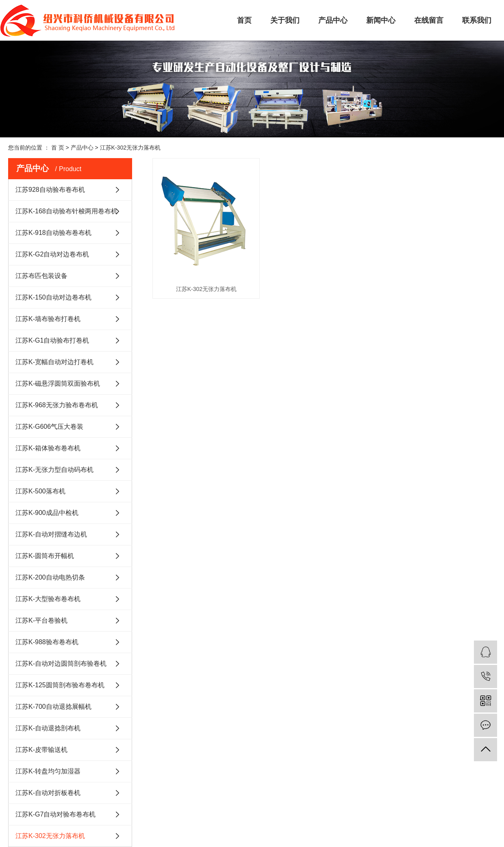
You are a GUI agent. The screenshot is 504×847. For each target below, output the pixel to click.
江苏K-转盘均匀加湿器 (48, 771)
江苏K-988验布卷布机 (47, 642)
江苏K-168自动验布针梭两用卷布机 (66, 211)
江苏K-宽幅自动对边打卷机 (54, 362)
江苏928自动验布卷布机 (50, 190)
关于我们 (285, 20)
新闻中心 (381, 20)
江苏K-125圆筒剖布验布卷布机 (60, 685)
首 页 (58, 148)
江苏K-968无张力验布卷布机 (57, 405)
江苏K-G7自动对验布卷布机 (55, 814)
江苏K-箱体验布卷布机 (48, 448)
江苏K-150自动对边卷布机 (53, 297)
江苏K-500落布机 (40, 491)
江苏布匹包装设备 (41, 276)
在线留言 (429, 20)
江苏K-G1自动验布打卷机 (52, 340)
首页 (244, 20)
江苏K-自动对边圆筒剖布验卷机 (61, 663)
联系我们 (477, 20)
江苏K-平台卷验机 (41, 620)
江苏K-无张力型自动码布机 (54, 470)
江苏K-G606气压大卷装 (49, 427)
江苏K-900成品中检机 (47, 513)
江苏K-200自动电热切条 (50, 577)
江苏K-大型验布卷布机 (48, 599)
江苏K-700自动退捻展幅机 (53, 707)
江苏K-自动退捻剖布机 (48, 728)
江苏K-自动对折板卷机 (48, 793)
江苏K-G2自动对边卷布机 (52, 254)
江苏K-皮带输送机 (41, 750)
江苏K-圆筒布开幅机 (45, 556)
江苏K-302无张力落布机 (130, 148)
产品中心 (333, 20)
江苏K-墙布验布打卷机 (48, 319)
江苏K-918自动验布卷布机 (53, 233)
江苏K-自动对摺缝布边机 (51, 534)
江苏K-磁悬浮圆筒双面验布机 (58, 383)
